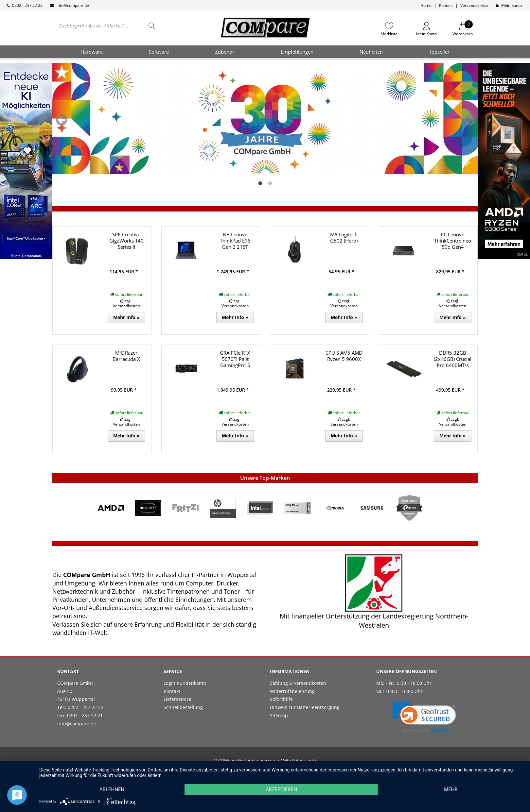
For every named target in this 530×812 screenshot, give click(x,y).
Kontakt (446, 5)
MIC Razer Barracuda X (126, 356)
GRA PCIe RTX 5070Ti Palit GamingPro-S (235, 359)
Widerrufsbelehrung (292, 691)
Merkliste (389, 34)
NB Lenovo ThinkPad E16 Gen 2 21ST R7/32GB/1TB (235, 244)
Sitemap (279, 715)
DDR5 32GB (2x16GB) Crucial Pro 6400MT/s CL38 (453, 362)
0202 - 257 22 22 (27, 5)
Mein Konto (512, 5)
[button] (424, 717)
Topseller (439, 52)
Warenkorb (463, 29)
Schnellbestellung (183, 707)
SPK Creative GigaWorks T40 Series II (126, 241)
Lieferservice (177, 699)
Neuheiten (371, 52)
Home (426, 5)
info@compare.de (73, 5)
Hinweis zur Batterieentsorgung (305, 707)
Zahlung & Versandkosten (298, 683)
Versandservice (474, 5)
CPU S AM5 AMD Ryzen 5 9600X (344, 356)
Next (470, 120)
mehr (451, 789)
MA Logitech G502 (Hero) (344, 237)
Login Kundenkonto (185, 683)
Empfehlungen (297, 52)
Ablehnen (112, 789)
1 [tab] (260, 183)
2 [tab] (270, 183)
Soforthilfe (281, 699)
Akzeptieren (281, 789)
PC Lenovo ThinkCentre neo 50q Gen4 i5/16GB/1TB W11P (453, 247)
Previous (62, 120)
